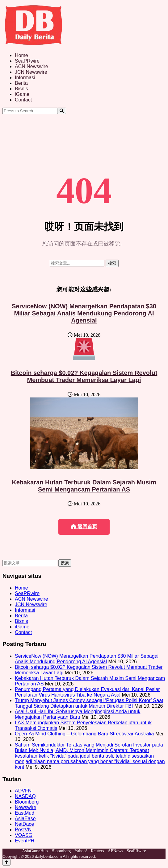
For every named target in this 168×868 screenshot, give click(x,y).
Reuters (97, 851)
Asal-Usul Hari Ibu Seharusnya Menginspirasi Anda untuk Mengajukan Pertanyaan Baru (78, 714)
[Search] (62, 111)
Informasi (25, 78)
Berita (21, 83)
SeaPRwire (27, 61)
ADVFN (23, 791)
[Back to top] (6, 862)
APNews (115, 851)
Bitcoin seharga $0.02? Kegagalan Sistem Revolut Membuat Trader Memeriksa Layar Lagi (84, 376)
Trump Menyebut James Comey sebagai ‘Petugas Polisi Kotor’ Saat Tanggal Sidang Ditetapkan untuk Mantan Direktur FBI (89, 703)
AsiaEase (25, 819)
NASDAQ (25, 796)
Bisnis (21, 89)
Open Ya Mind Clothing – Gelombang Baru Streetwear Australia (84, 734)
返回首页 (84, 527)
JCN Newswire (31, 72)
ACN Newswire (31, 66)
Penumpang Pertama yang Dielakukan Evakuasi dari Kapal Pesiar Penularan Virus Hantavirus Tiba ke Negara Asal (87, 692)
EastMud (25, 813)
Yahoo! (81, 851)
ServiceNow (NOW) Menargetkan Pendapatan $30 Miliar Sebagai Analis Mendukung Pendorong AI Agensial (84, 313)
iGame (22, 94)
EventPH (25, 841)
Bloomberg (27, 802)
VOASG (24, 835)
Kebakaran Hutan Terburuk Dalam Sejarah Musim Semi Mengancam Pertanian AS (84, 486)
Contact (23, 100)
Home (21, 55)
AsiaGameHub (35, 851)
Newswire (25, 807)
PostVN (23, 830)
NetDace (24, 824)
